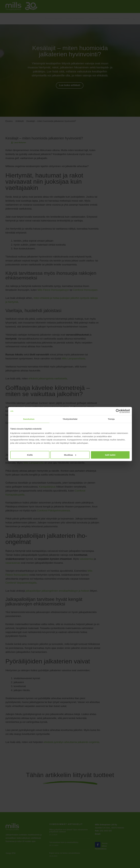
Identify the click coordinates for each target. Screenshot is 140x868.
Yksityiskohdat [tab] (70, 419)
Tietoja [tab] (111, 419)
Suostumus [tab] (29, 419)
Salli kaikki (110, 455)
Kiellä (30, 455)
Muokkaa (70, 455)
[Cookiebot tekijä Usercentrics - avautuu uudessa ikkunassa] (118, 411)
